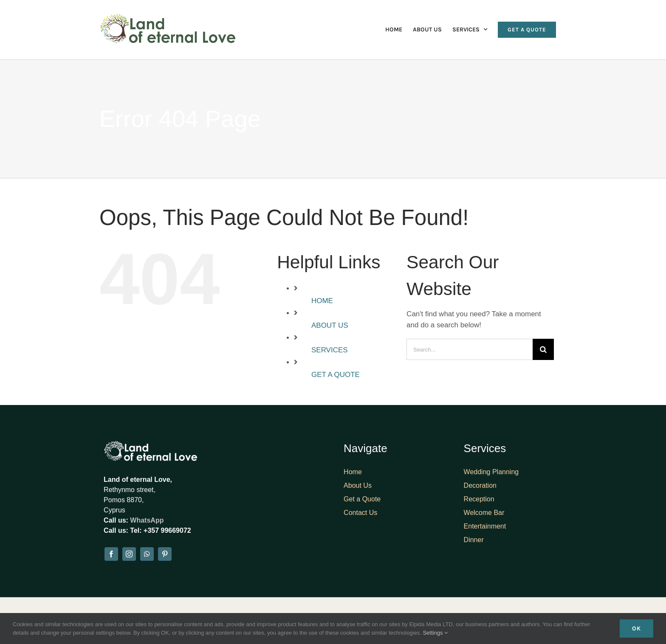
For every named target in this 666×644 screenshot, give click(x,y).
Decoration (480, 485)
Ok (636, 629)
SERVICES (330, 350)
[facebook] (111, 554)
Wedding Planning (491, 472)
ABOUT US (330, 325)
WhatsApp (147, 520)
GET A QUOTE (336, 375)
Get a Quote (362, 499)
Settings (435, 633)
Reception (479, 499)
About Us (358, 485)
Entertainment (485, 526)
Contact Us (360, 513)
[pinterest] (165, 554)
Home (353, 472)
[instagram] (129, 554)
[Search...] (470, 349)
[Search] (543, 349)
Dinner (474, 540)
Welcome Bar (484, 513)
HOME (322, 301)
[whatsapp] (147, 554)
